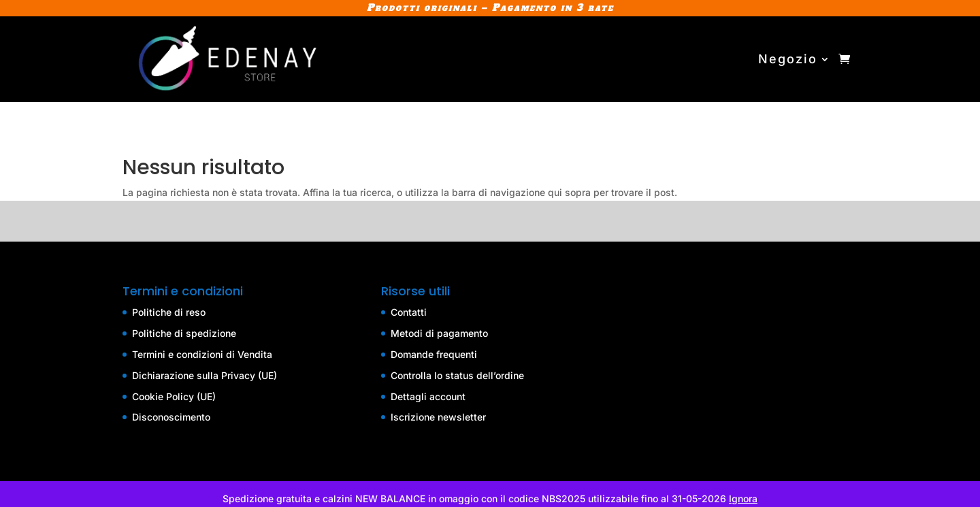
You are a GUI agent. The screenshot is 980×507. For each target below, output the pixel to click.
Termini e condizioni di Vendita (202, 354)
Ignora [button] (743, 498)
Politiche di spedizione (184, 333)
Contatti (409, 312)
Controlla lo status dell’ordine (457, 375)
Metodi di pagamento (439, 333)
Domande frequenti (434, 354)
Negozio (788, 59)
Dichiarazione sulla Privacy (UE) (205, 375)
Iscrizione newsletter (438, 417)
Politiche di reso (169, 312)
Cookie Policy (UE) (174, 396)
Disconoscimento (171, 417)
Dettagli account (428, 396)
